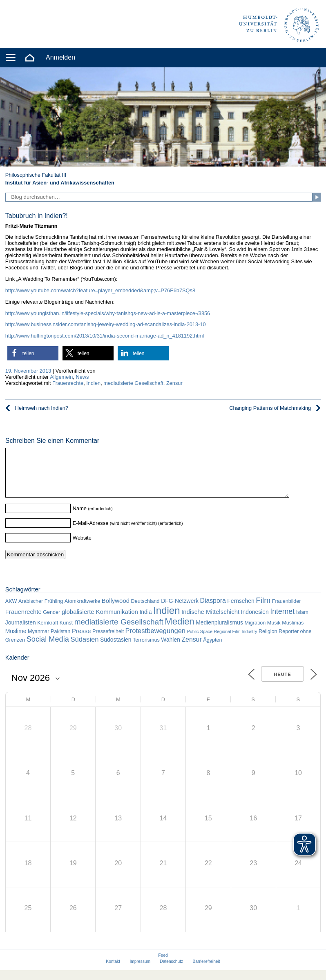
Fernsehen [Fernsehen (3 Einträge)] (241, 611)
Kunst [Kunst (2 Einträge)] (66, 633)
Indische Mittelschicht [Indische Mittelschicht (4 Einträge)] (210, 621)
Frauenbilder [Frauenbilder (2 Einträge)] (287, 611)
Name (80, 518)
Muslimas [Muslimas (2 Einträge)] (293, 633)
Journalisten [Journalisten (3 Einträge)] (21, 632)
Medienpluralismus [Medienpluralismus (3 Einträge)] (219, 632)
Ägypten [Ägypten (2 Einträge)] (212, 650)
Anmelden (60, 57)
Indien (93, 383)
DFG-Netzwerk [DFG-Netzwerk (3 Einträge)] (180, 611)
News (82, 377)
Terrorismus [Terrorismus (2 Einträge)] (146, 650)
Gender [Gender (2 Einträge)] (51, 622)
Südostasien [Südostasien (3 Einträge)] (116, 649)
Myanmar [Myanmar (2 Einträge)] (38, 641)
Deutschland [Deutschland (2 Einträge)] (145, 611)
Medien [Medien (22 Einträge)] (179, 631)
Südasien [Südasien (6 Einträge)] (84, 649)
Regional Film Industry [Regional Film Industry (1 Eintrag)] (235, 641)
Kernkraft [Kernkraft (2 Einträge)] (48, 633)
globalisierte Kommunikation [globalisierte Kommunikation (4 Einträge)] (100, 621)
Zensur (174, 383)
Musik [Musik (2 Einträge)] (274, 633)
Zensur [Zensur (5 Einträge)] (191, 649)
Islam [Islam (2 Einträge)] (302, 622)
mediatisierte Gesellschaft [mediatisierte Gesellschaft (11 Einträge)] (119, 632)
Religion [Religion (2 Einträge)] (268, 641)
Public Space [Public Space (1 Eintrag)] (200, 641)
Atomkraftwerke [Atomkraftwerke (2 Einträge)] (82, 611)
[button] (33, 353)
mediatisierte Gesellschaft (133, 383)
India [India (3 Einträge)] (145, 622)
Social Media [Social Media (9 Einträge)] (48, 649)
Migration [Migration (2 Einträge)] (255, 633)
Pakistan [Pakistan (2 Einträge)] (60, 641)
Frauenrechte (68, 383)
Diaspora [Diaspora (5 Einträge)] (213, 610)
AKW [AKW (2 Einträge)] (11, 611)
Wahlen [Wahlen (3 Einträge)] (171, 649)
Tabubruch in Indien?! (37, 216)
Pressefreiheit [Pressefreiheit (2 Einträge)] (108, 641)
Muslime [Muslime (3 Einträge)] (16, 641)
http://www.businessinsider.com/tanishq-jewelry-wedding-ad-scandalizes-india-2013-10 (106, 324)
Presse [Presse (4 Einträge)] (81, 641)
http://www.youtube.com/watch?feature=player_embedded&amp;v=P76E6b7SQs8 (100, 290)
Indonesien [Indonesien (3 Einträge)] (255, 622)
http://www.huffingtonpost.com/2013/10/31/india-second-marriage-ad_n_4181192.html (105, 336)
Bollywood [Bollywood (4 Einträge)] (116, 610)
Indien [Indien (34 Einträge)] (166, 620)
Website (82, 548)
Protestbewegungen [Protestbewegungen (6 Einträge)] (155, 641)
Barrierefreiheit (207, 971)
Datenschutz (171, 971)
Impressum (140, 971)
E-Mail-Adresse (90, 533)
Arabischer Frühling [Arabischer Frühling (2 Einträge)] (41, 611)
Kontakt (113, 971)
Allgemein (61, 377)
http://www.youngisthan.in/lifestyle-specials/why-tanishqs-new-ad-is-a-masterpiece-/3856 (108, 313)
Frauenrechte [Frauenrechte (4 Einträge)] (23, 621)
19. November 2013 (28, 371)
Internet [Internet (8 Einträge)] (282, 621)
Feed (163, 965)
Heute (282, 684)
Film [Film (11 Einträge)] (263, 610)
